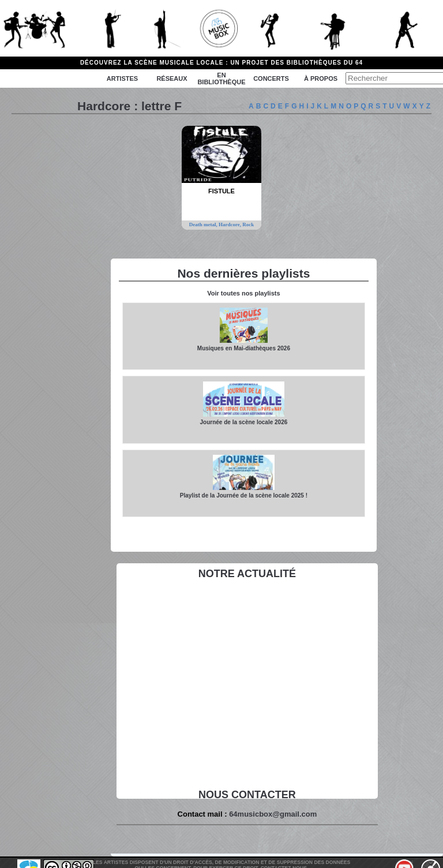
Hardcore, (230, 225)
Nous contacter (247, 795)
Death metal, (204, 225)
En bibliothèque (221, 78)
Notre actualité (247, 574)
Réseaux (172, 78)
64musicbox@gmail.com (273, 814)
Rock (248, 225)
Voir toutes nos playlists (243, 293)
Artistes (122, 78)
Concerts (271, 78)
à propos (321, 78)
